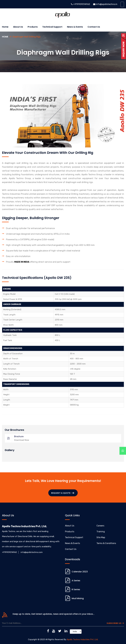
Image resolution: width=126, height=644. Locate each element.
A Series (76, 581)
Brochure (62, 438)
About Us (70, 526)
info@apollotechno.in (107, 4)
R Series (76, 589)
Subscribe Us (115, 623)
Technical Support (52, 27)
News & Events (75, 27)
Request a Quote (63, 493)
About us (18, 27)
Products (33, 27)
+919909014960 (81, 4)
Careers (100, 526)
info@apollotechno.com (32, 552)
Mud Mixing (78, 598)
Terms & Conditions (106, 543)
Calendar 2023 (80, 572)
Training (101, 532)
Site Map (101, 537)
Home (5, 27)
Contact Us (94, 27)
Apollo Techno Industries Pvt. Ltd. (82, 639)
